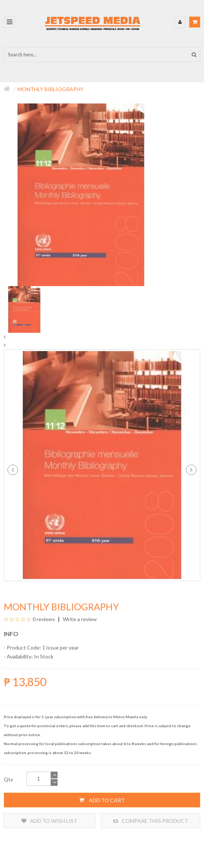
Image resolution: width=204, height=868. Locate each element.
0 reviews (44, 619)
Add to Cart (102, 800)
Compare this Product (151, 821)
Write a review (79, 619)
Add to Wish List (49, 821)
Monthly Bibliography (51, 89)
